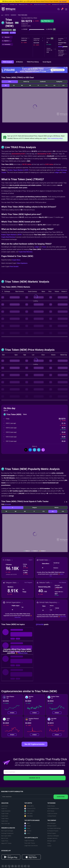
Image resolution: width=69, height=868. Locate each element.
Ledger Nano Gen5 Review (31, 846)
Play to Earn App (5, 823)
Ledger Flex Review (29, 841)
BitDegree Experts (52, 826)
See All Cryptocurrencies (34, 744)
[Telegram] (6, 866)
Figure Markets (18, 170)
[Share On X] (26, 450)
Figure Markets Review (53, 808)
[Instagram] (22, 866)
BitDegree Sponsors (52, 838)
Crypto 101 (4, 808)
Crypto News (16, 260)
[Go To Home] (3, 15)
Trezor (64, 172)
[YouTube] (9, 866)
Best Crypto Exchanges (7, 831)
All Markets (20, 62)
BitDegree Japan (52, 841)
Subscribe (61, 797)
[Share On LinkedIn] (34, 450)
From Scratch (14, 267)
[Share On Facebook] (30, 450)
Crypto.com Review (52, 813)
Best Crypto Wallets (6, 836)
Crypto (8, 15)
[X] (3, 866)
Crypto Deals (5, 821)
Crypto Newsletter (6, 811)
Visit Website (62, 583)
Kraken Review (51, 806)
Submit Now (18, 617)
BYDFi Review (51, 811)
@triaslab (8, 504)
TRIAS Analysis (8, 62)
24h (52, 38)
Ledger (57, 172)
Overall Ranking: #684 (7, 30)
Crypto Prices (5, 841)
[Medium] (19, 866)
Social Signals (47, 62)
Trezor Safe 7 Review (30, 843)
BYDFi (27, 170)
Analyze (12, 713)
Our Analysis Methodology (54, 828)
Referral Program (52, 833)
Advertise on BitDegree (53, 836)
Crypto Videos (5, 818)
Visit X (31, 560)
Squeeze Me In (34, 778)
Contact (49, 846)
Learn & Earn (5, 806)
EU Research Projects (53, 831)
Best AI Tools (5, 838)
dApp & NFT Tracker (6, 843)
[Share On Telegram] (39, 450)
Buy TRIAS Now (47, 21)
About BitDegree (51, 823)
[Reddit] (25, 866)
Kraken (10, 170)
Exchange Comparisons (7, 833)
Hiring (49, 843)
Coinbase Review (52, 816)
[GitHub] (29, 866)
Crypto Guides (5, 813)
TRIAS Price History (33, 62)
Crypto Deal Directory (8, 237)
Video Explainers (22, 263)
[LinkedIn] (16, 866)
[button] (62, 9)
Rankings (14, 15)
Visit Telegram (28, 583)
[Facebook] (12, 866)
